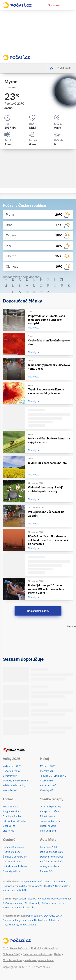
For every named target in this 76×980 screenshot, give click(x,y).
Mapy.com (26, 882)
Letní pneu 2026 (48, 847)
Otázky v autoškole (50, 866)
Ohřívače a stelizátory (53, 903)
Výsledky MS (47, 790)
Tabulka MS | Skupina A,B (53, 776)
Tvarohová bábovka (50, 821)
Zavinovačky (9, 908)
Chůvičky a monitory (13, 903)
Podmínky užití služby (44, 948)
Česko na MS (47, 781)
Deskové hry (41, 920)
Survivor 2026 (62, 886)
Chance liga (9, 826)
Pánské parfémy (28, 925)
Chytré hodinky (11, 925)
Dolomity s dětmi (12, 871)
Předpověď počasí (41, 882)
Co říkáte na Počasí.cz (16, 948)
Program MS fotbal (13, 812)
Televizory (54, 920)
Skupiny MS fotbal (12, 816)
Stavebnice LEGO (53, 916)
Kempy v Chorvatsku (13, 847)
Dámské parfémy (12, 920)
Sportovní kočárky (26, 899)
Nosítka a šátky (33, 903)
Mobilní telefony (34, 916)
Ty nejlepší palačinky (51, 807)
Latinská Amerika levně (15, 866)
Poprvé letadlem (11, 852)
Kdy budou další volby (14, 786)
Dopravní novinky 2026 (52, 857)
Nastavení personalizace (39, 960)
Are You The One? (45, 886)
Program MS (46, 771)
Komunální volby (11, 771)
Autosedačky (43, 899)
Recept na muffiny (49, 812)
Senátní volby (10, 776)
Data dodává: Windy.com (37, 954)
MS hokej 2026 (48, 766)
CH (62, 279)
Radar (58, 954)
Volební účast (10, 790)
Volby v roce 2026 (12, 766)
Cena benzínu (59, 882)
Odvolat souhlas (13, 960)
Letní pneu (27, 920)
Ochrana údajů (12, 954)
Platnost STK (47, 871)
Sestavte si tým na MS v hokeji (18, 886)
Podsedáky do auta (61, 899)
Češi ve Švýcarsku (12, 862)
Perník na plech (48, 831)
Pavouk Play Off (48, 786)
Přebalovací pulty (26, 908)
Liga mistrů (9, 831)
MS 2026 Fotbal (11, 807)
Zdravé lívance (48, 816)
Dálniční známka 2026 (51, 852)
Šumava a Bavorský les (15, 857)
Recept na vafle (48, 826)
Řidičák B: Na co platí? (51, 862)
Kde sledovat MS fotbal (15, 821)
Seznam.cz (54, 5)
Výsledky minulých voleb (15, 781)
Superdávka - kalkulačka (15, 891)
